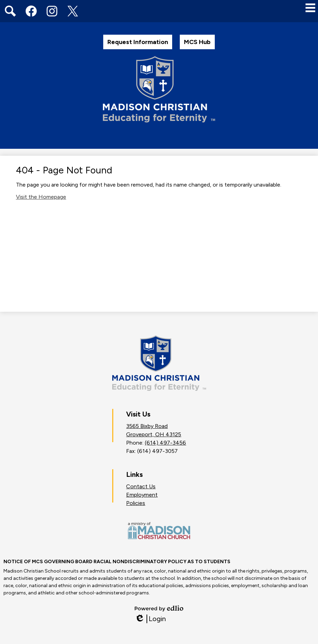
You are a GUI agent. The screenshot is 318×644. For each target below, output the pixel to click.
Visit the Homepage (41, 197)
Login (150, 619)
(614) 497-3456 (165, 443)
